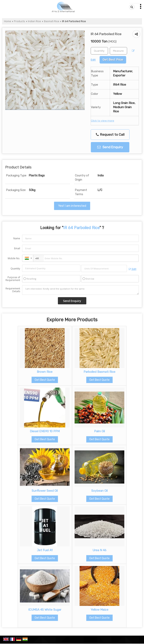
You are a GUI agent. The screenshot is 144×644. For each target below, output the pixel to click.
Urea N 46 (99, 550)
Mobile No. (14, 258)
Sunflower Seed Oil (45, 491)
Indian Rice (34, 21)
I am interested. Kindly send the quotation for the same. (80, 290)
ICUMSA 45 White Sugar (45, 610)
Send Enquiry (110, 147)
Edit (132, 269)
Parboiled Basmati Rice (99, 372)
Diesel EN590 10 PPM (45, 431)
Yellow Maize (99, 610)
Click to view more (103, 121)
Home (8, 21)
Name (17, 238)
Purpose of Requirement (13, 279)
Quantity (15, 269)
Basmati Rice (52, 21)
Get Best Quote (45, 380)
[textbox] (118, 51)
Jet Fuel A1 (45, 550)
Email (17, 248)
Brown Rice (45, 372)
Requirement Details (13, 290)
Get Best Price (113, 60)
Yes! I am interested (72, 206)
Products (19, 21)
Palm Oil (99, 431)
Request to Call (110, 135)
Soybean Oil (99, 491)
